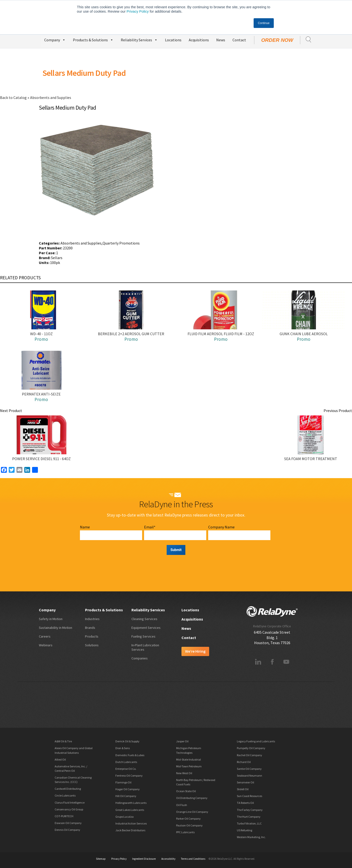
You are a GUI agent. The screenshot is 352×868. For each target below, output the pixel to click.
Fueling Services (143, 636)
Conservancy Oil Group (69, 809)
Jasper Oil (182, 741)
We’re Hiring (195, 651)
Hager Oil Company (128, 789)
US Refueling (245, 830)
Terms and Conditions (193, 859)
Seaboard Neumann (249, 776)
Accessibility (168, 859)
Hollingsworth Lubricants (131, 803)
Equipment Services (146, 628)
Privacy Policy (138, 11)
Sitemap (101, 859)
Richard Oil (244, 762)
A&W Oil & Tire (63, 741)
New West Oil (184, 773)
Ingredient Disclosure (144, 859)
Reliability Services (139, 39)
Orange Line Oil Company (192, 812)
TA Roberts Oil (245, 803)
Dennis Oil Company (67, 830)
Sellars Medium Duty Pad (84, 73)
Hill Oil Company (126, 796)
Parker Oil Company (188, 819)
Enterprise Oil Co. (126, 769)
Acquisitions (199, 40)
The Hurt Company (249, 817)
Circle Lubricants (65, 795)
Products (92, 636)
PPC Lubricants (185, 832)
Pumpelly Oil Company (251, 748)
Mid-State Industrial (189, 759)
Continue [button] (264, 23)
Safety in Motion (51, 619)
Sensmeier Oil (245, 782)
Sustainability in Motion (56, 628)
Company (55, 39)
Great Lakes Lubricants (130, 810)
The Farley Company (250, 810)
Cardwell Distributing (68, 789)
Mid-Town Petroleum (189, 766)
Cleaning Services (144, 619)
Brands (90, 628)
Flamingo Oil (123, 782)
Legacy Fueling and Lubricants (256, 741)
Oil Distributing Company (192, 798)
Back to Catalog (14, 97)
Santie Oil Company (249, 769)
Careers (45, 636)
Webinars (46, 645)
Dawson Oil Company (68, 823)
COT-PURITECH (64, 816)
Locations (173, 40)
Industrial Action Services (131, 823)
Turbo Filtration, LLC (249, 823)
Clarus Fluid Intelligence (70, 802)
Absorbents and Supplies (51, 97)
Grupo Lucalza (124, 817)
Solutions (92, 645)
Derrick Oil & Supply (127, 741)
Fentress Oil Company (129, 776)
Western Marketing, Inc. (251, 837)
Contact (239, 40)
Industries (92, 619)
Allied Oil (60, 759)
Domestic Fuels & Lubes (130, 755)
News (221, 40)
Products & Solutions (93, 39)
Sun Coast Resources (249, 796)
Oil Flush (182, 805)
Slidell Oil (243, 789)
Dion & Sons (123, 748)
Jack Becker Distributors (130, 830)
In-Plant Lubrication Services (145, 647)
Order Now (277, 40)
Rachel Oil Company (249, 755)
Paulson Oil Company (189, 825)
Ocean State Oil (186, 791)
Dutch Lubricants (126, 762)
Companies (140, 658)
